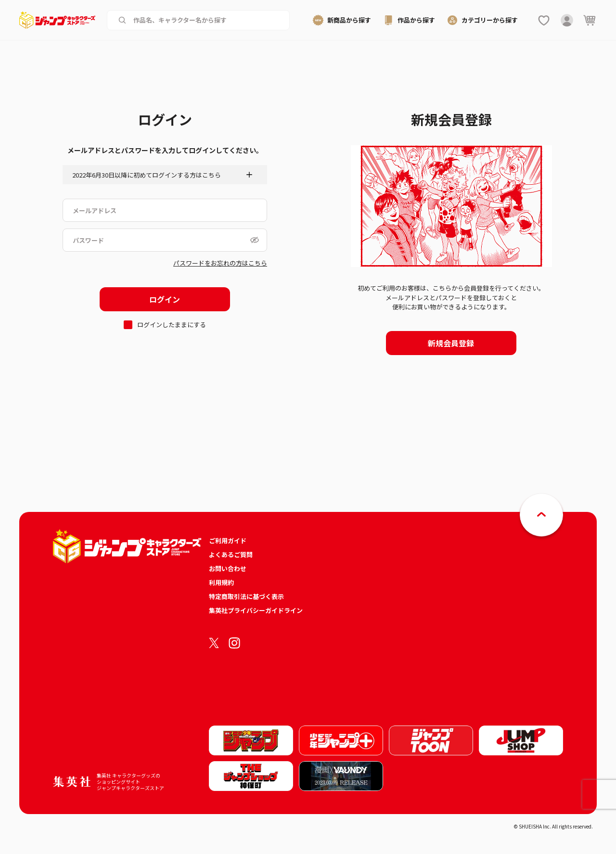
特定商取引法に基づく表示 (246, 596)
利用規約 (221, 582)
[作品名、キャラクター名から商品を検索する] (206, 20)
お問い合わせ (228, 568)
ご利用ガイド (228, 541)
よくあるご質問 (231, 554)
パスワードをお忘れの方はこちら (220, 263)
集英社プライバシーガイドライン (256, 610)
